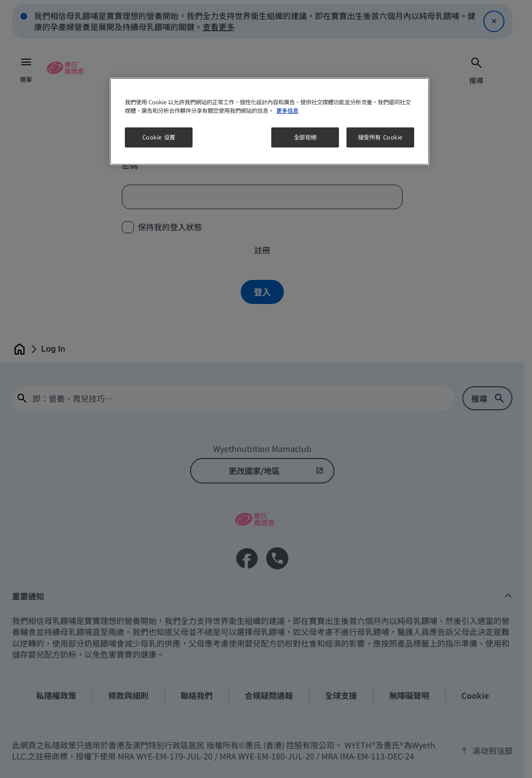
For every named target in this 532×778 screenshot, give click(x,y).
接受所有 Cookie (380, 137)
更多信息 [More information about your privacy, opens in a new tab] (287, 110)
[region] (270, 121)
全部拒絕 (305, 137)
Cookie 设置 (159, 137)
